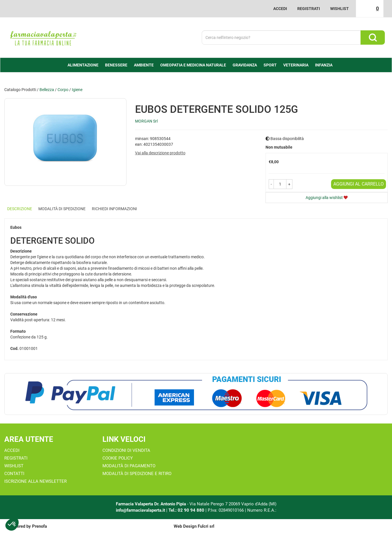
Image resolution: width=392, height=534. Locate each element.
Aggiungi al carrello (359, 184)
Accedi (280, 9)
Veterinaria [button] (296, 65)
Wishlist (339, 9)
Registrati (309, 9)
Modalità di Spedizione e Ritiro (137, 474)
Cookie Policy (118, 458)
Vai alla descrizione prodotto (160, 153)
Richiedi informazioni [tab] (114, 209)
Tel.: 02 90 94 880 (187, 510)
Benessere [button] (116, 65)
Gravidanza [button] (245, 65)
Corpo (63, 90)
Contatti (14, 474)
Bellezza (47, 90)
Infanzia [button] (324, 65)
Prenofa (39, 526)
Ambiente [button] (144, 65)
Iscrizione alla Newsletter (35, 481)
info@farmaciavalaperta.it (140, 510)
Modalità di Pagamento (129, 466)
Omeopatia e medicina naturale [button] (193, 65)
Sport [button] (270, 65)
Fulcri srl (206, 526)
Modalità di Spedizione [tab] (62, 209)
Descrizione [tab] (20, 209)
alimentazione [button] (83, 65)
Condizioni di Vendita (126, 450)
